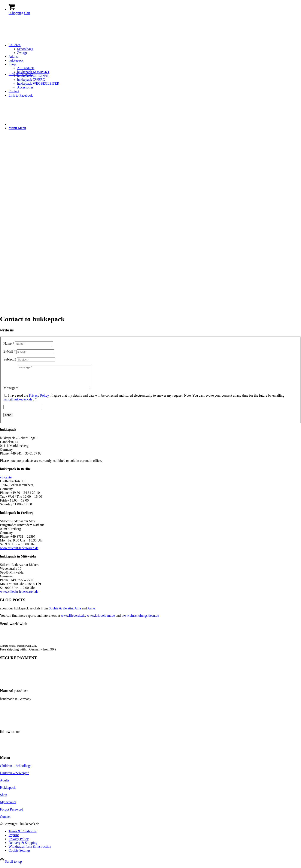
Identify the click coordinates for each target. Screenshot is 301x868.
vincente (6, 482)
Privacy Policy (39, 400)
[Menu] (17, 128)
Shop (4, 799)
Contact (5, 821)
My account (8, 807)
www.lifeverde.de (73, 620)
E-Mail (10, 351)
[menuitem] (155, 49)
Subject (10, 359)
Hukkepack (8, 792)
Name (9, 344)
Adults (5, 785)
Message (11, 392)
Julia (78, 613)
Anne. (92, 613)
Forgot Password (12, 814)
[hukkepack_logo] (64, 49)
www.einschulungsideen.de (140, 620)
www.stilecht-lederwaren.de (19, 552)
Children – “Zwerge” (14, 778)
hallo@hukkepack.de (18, 404)
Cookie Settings (19, 855)
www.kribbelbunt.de (101, 620)
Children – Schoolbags (16, 770)
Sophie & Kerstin (61, 613)
